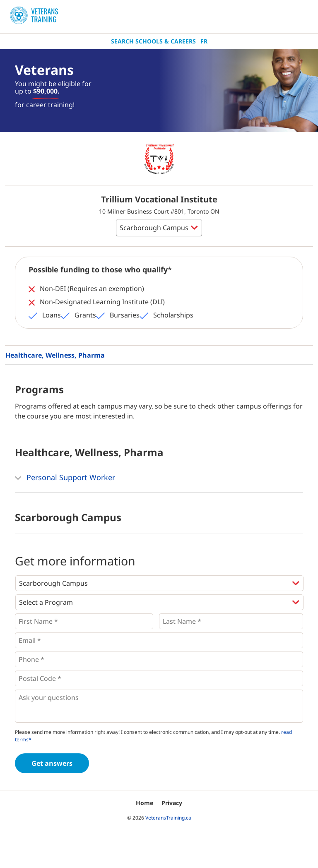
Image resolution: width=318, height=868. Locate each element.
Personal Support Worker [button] (65, 478)
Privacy (172, 803)
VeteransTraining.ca (168, 818)
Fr (204, 41)
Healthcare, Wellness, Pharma (55, 355)
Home (145, 803)
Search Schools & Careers (153, 41)
